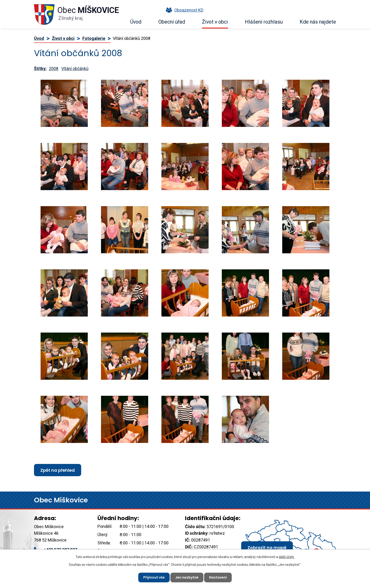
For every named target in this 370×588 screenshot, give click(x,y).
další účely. (287, 557)
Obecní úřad (172, 22)
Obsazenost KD (184, 10)
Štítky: (40, 69)
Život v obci (215, 22)
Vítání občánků (75, 69)
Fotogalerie (94, 38)
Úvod (136, 22)
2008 (54, 69)
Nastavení (218, 577)
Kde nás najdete (318, 22)
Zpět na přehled (58, 470)
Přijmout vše (154, 577)
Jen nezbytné (187, 577)
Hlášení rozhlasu (264, 22)
